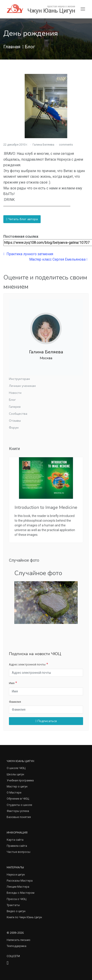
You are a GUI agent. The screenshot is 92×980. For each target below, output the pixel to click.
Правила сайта (17, 846)
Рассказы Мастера (20, 881)
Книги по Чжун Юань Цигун (24, 917)
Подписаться (46, 721)
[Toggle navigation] (83, 9)
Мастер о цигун (17, 786)
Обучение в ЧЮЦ (18, 799)
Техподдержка (17, 946)
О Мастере (14, 793)
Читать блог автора (22, 219)
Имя (12, 683)
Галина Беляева (43, 145)
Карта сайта (15, 840)
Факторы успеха (18, 811)
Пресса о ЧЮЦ (17, 899)
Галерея (15, 407)
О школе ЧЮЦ (16, 768)
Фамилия (15, 702)
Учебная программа (20, 780)
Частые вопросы (19, 852)
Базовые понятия (19, 817)
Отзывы (15, 421)
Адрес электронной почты (27, 664)
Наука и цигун (16, 875)
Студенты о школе (19, 805)
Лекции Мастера (18, 887)
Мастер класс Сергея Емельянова (58, 259)
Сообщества (18, 414)
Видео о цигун (16, 911)
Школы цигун (15, 774)
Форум (14, 428)
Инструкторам (19, 379)
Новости (15, 393)
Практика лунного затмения (28, 254)
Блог (30, 47)
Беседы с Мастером (21, 893)
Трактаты (13, 905)
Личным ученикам (22, 386)
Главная (12, 47)
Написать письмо (19, 940)
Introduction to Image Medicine (46, 507)
